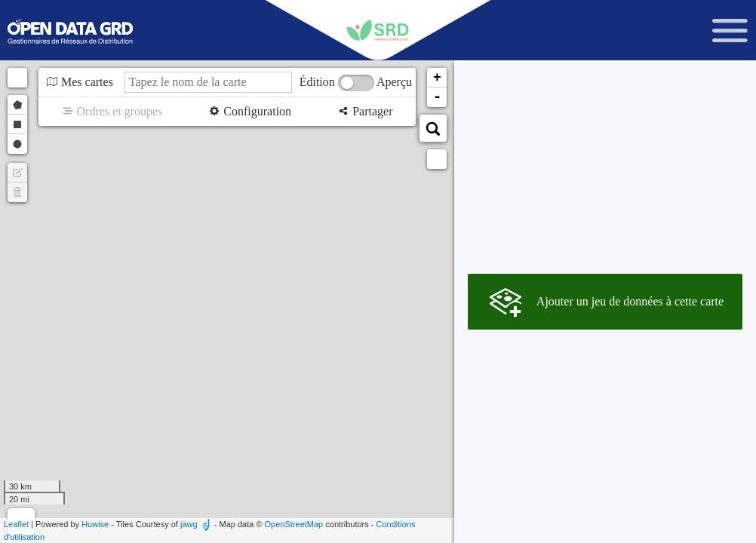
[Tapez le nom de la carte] (208, 82)
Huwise (95, 524)
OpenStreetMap (294, 524)
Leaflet (16, 524)
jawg (189, 524)
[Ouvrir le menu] (730, 31)
